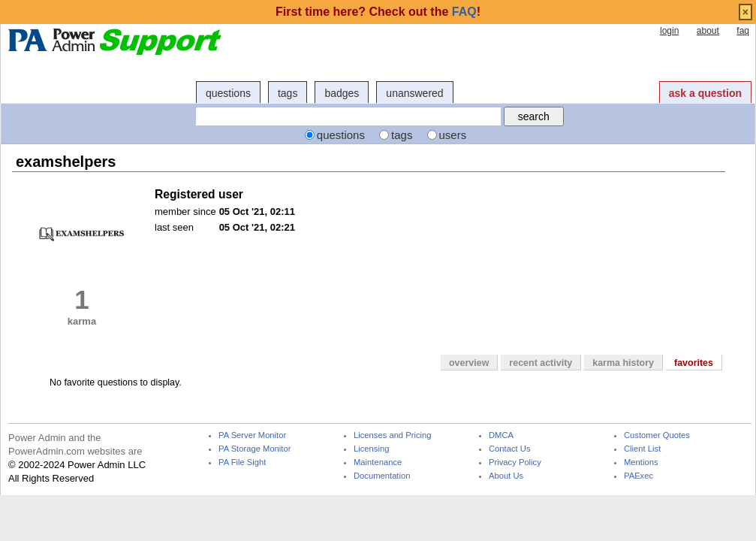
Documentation (382, 476)
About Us (506, 476)
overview (469, 363)
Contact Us (510, 449)
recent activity (541, 363)
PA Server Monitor (252, 435)
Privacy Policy (515, 462)
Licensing (371, 449)
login (669, 31)
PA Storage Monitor (255, 449)
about (708, 31)
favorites (694, 363)
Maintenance (378, 462)
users (453, 135)
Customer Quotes (657, 435)
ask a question (705, 93)
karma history (623, 363)
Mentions (641, 462)
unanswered (414, 93)
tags (288, 93)
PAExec (639, 476)
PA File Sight (242, 462)
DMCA (501, 435)
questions (228, 93)
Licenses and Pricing (393, 435)
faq (743, 31)
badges (342, 93)
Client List (642, 449)
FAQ (464, 12)
